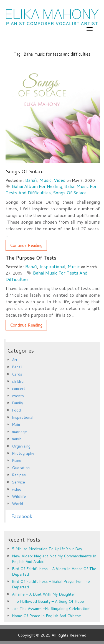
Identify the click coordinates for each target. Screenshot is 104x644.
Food (16, 410)
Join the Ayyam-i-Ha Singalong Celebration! (51, 609)
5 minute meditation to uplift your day (47, 549)
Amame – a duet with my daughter (44, 594)
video (60, 180)
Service (18, 482)
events (18, 396)
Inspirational (52, 266)
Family (17, 403)
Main (16, 425)
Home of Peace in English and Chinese (46, 616)
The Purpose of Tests (31, 258)
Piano (17, 461)
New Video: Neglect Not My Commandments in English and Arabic (54, 559)
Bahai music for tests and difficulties (47, 276)
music (45, 180)
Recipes (19, 475)
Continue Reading (26, 245)
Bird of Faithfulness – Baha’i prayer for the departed (51, 584)
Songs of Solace (25, 171)
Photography (23, 453)
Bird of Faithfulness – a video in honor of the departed (54, 571)
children (19, 381)
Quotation (21, 468)
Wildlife (19, 496)
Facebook (22, 516)
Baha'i (31, 180)
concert (19, 389)
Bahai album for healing (37, 186)
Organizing (21, 446)
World (17, 504)
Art (15, 360)
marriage (19, 432)
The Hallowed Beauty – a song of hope (48, 601)
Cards (17, 374)
